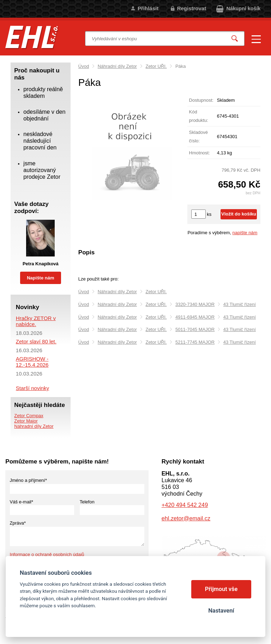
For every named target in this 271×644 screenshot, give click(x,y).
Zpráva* (18, 523)
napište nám (245, 233)
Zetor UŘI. (156, 66)
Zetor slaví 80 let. (36, 341)
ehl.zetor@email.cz (186, 518)
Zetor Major (26, 421)
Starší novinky (32, 388)
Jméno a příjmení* (29, 480)
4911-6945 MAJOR (195, 317)
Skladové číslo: (198, 137)
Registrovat (192, 8)
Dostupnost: (201, 100)
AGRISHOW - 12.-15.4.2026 (32, 362)
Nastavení (221, 611)
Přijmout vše (221, 589)
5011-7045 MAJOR (195, 329)
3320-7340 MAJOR (195, 304)
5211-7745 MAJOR (195, 342)
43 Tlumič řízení (240, 304)
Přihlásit (148, 8)
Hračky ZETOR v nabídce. (36, 321)
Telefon (87, 502)
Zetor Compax (29, 416)
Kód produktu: (199, 116)
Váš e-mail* (22, 502)
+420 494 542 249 (185, 505)
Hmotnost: (200, 153)
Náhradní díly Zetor (117, 66)
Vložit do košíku (239, 214)
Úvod (84, 66)
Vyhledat (235, 39)
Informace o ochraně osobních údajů (47, 554)
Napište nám (40, 278)
